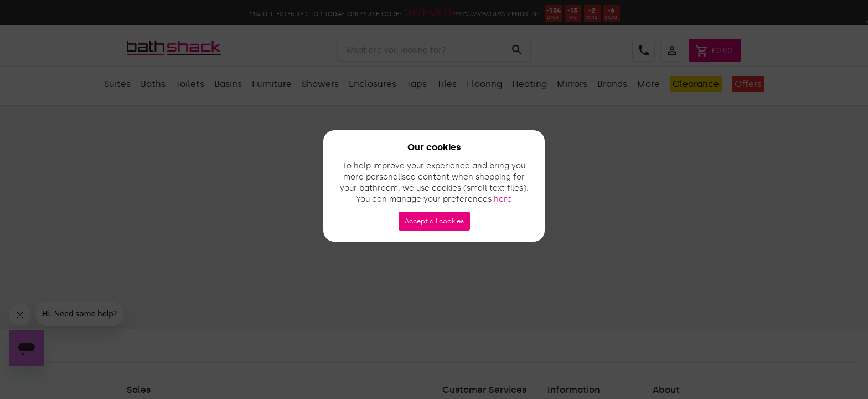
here (503, 199)
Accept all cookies (434, 221)
